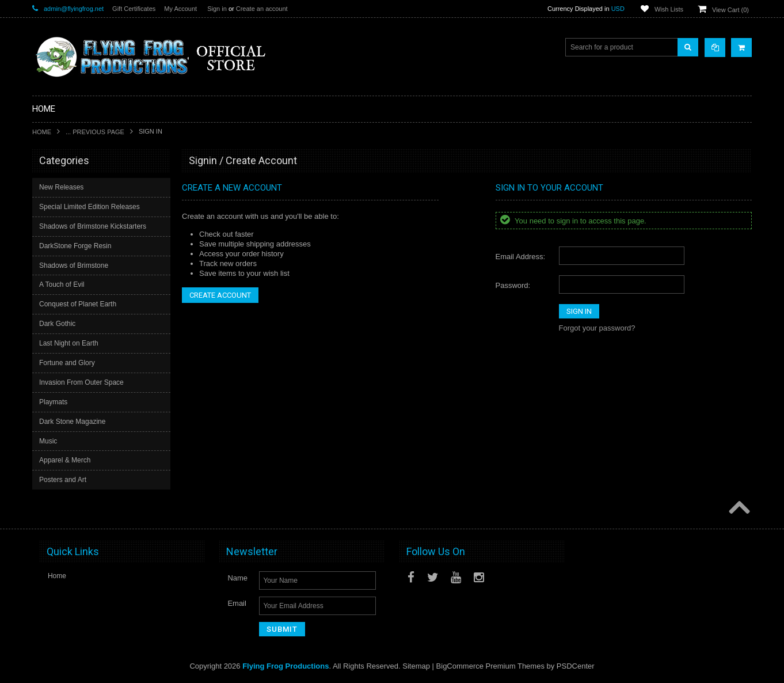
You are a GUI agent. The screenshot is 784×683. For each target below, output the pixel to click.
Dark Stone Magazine (72, 422)
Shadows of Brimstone (74, 265)
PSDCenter (576, 666)
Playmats (53, 402)
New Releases (61, 187)
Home (42, 132)
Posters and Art (63, 480)
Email (237, 603)
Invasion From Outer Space (81, 382)
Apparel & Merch (65, 460)
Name (237, 578)
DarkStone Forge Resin (75, 246)
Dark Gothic (57, 324)
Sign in (217, 9)
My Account (180, 9)
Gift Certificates (134, 9)
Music (48, 441)
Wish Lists (669, 9)
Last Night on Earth (69, 343)
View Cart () (730, 10)
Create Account (220, 295)
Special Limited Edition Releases (90, 207)
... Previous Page (95, 132)
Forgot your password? (597, 328)
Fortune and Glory (67, 363)
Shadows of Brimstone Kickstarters (93, 226)
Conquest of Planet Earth (78, 304)
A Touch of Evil (62, 284)
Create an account (262, 9)
